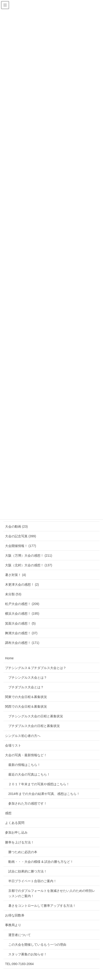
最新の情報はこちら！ (24, 765)
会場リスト (13, 745)
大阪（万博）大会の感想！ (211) (29, 555)
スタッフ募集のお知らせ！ (28, 954)
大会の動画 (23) (16, 526)
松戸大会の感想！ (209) (22, 604)
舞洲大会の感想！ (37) (21, 633)
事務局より (13, 925)
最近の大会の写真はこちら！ (29, 774)
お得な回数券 (15, 915)
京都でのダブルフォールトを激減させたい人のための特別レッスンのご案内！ (52, 893)
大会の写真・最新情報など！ (26, 755)
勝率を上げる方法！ (20, 842)
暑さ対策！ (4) (16, 575)
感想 (8, 813)
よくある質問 (15, 823)
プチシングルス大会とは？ (28, 678)
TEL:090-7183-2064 (19, 964)
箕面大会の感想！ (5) (20, 623)
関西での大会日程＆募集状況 (26, 707)
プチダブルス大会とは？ (26, 687)
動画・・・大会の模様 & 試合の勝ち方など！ (41, 862)
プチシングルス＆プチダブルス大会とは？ (36, 668)
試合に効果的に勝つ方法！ (28, 871)
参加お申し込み (16, 832)
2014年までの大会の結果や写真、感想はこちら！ (44, 794)
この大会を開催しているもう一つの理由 (37, 945)
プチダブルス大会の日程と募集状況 (34, 726)
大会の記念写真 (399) (21, 536)
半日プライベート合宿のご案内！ (32, 881)
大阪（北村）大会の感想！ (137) (29, 565)
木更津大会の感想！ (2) (22, 585)
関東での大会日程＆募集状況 (26, 697)
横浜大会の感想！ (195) (22, 614)
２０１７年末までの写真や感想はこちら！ (39, 784)
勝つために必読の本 (23, 852)
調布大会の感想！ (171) (22, 643)
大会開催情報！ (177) (21, 546)
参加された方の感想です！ (28, 803)
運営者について (20, 935)
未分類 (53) (13, 594)
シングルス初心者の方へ (23, 736)
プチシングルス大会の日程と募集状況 (36, 716)
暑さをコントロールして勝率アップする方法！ (42, 906)
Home (9, 658)
